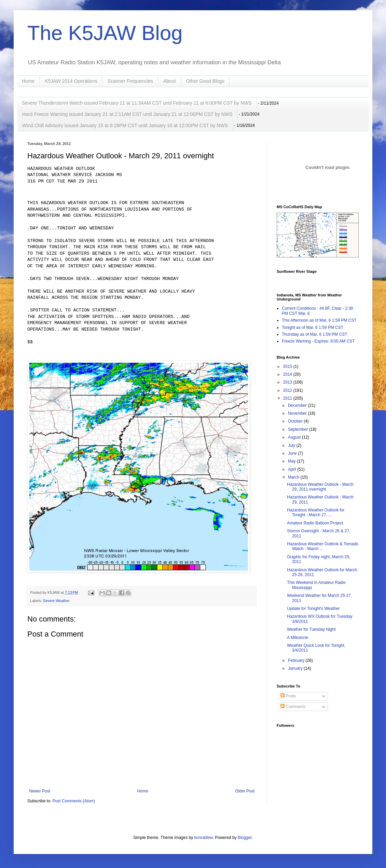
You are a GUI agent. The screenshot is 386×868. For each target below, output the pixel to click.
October (296, 421)
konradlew (204, 838)
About (170, 81)
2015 (288, 366)
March (294, 477)
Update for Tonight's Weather (313, 609)
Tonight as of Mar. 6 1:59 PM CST (313, 328)
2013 (288, 382)
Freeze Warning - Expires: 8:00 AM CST (318, 341)
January (296, 668)
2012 (288, 390)
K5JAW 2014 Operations (71, 81)
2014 (288, 374)
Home (28, 81)
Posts (288, 696)
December (298, 405)
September (299, 429)
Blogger (245, 838)
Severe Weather (56, 601)
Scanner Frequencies (130, 81)
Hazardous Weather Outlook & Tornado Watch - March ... (323, 546)
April (293, 469)
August (295, 437)
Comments (293, 707)
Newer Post (40, 791)
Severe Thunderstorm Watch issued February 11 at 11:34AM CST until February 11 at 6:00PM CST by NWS (137, 103)
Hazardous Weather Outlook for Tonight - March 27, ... (316, 512)
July (292, 445)
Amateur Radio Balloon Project (315, 523)
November (298, 413)
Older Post (245, 791)
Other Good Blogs (205, 81)
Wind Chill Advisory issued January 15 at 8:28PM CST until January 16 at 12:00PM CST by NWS (125, 125)
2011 (288, 398)
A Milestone (298, 638)
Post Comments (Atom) (74, 801)
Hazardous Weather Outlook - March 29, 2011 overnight (320, 487)
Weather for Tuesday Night (311, 629)
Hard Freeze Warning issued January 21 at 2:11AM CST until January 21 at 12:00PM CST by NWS (127, 114)
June (293, 453)
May (292, 461)
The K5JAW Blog (105, 33)
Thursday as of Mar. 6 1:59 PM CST (314, 334)
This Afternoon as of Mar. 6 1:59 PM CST (319, 320)
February (297, 660)
